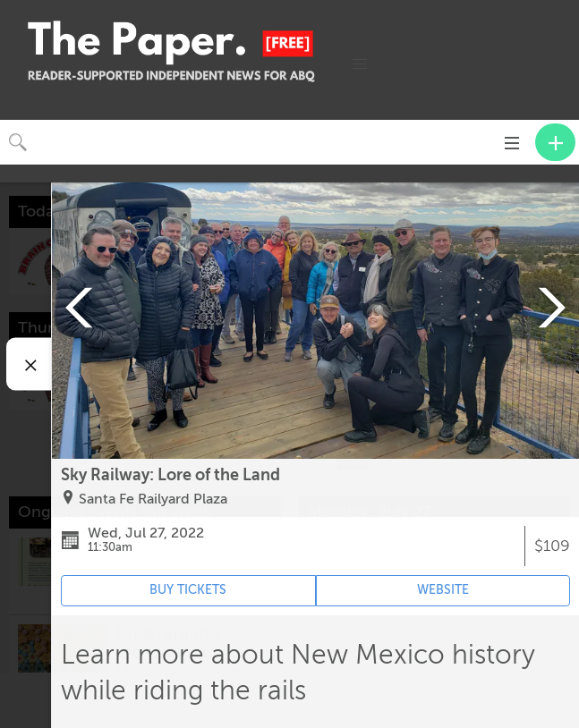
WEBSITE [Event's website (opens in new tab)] (443, 590)
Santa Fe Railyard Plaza (153, 499)
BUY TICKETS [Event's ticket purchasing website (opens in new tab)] (188, 590)
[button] (360, 64)
